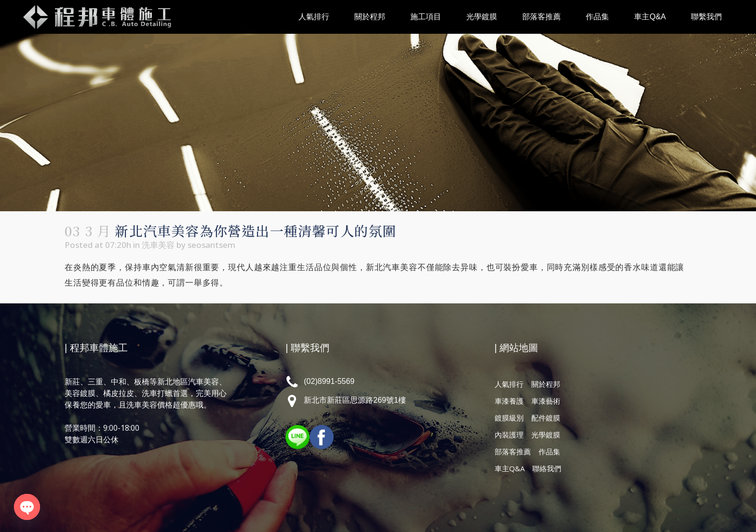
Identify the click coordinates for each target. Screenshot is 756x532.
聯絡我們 (547, 468)
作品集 (549, 451)
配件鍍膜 (546, 418)
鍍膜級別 (509, 418)
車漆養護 (509, 401)
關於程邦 (546, 384)
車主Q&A (510, 468)
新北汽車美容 (392, 267)
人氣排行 (509, 384)
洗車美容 (158, 245)
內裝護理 (509, 435)
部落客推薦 (513, 451)
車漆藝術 (546, 401)
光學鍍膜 (546, 435)
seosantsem (211, 245)
